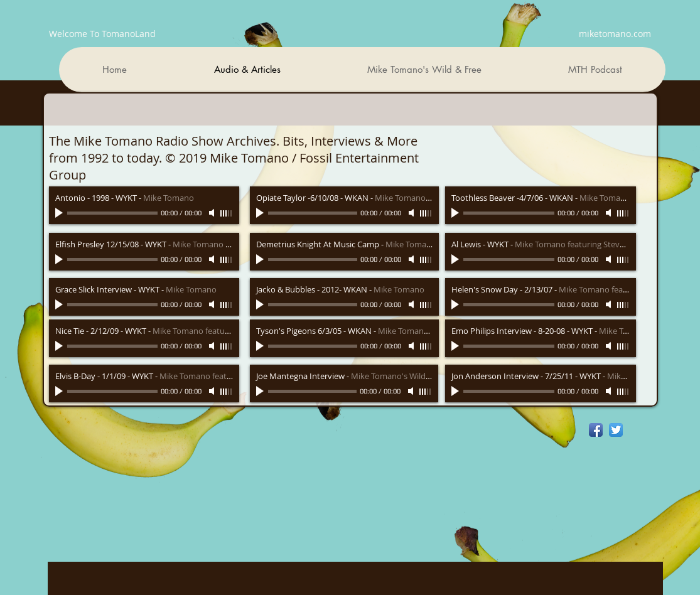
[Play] (60, 213)
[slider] (227, 213)
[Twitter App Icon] (616, 430)
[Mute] (213, 213)
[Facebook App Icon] (596, 430)
